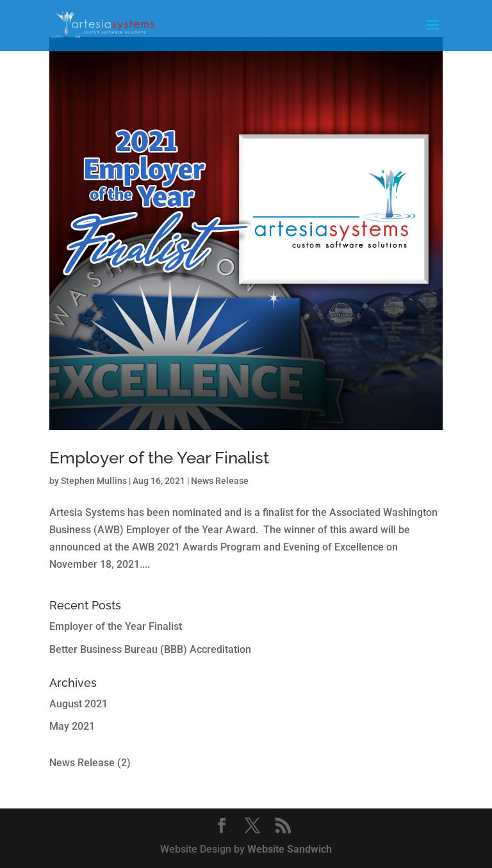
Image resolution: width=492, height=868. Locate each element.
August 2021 (78, 704)
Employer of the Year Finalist (159, 458)
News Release (220, 481)
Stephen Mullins (94, 481)
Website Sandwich (290, 849)
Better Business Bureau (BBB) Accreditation (150, 649)
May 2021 (72, 726)
